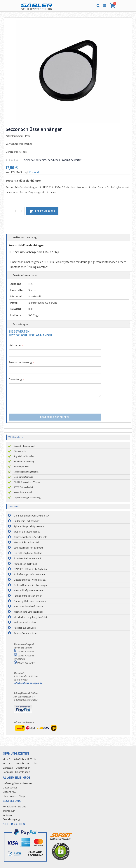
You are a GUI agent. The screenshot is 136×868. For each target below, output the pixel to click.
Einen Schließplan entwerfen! (29, 590)
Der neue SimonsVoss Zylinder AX (31, 516)
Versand (34, 172)
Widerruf (8, 815)
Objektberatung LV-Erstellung (27, 498)
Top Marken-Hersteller (24, 456)
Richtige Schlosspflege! (26, 564)
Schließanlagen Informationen (29, 574)
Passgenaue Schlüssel (25, 628)
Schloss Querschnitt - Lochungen (31, 585)
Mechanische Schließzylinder (29, 612)
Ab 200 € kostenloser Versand (27, 482)
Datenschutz (10, 788)
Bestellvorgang (11, 819)
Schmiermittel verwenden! (27, 558)
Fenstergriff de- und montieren (30, 601)
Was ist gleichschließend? (27, 532)
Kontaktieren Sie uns (14, 806)
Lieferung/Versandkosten (17, 783)
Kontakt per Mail (21, 467)
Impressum (9, 811)
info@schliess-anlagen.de (28, 683)
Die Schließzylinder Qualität (28, 553)
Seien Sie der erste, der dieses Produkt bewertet (53, 160)
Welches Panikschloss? (26, 622)
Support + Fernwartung (24, 446)
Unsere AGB (10, 792)
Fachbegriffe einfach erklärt (28, 596)
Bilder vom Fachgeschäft (27, 521)
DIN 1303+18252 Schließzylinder (30, 569)
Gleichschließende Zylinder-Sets (30, 537)
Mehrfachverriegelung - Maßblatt (31, 617)
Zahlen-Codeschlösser (26, 633)
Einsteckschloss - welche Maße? (30, 580)
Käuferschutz (20, 451)
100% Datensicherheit (24, 487)
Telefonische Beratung (24, 461)
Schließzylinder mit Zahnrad (28, 548)
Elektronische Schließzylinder (29, 606)
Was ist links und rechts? (26, 542)
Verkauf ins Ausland (23, 492)
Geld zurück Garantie (23, 477)
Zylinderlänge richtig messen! (29, 526)
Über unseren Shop (14, 796)
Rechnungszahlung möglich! (27, 472)
